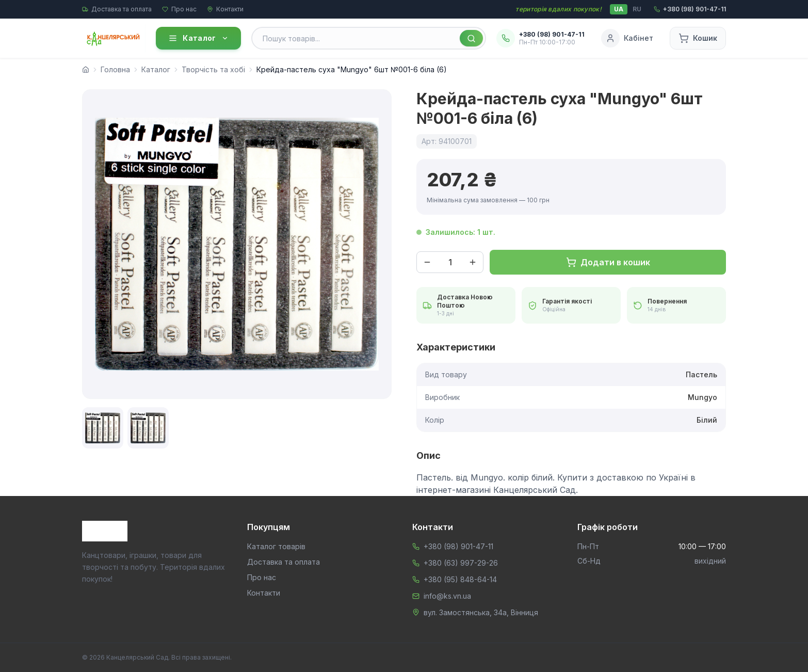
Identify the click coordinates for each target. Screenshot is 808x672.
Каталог (198, 38)
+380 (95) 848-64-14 (460, 579)
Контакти (225, 9)
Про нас (179, 9)
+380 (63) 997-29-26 (461, 563)
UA (619, 9)
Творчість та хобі (213, 69)
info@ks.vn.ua (447, 596)
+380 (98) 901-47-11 (458, 546)
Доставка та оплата (117, 9)
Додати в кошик (608, 262)
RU (637, 9)
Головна (115, 69)
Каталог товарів (276, 546)
